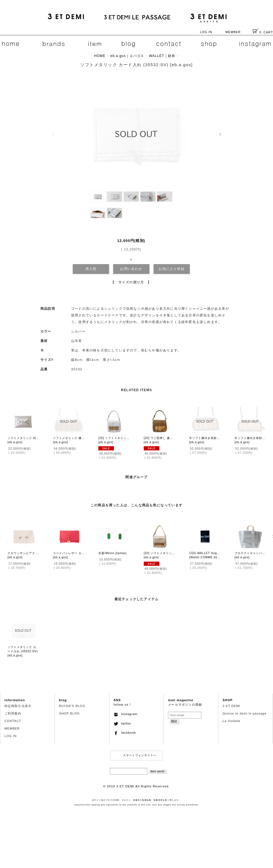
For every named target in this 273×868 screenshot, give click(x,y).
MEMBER (233, 32)
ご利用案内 (13, 713)
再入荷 (91, 269)
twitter (123, 723)
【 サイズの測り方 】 (131, 282)
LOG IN (206, 32)
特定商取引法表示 (18, 706)
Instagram (126, 714)
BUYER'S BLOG (72, 706)
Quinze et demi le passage (245, 713)
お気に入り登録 (171, 269)
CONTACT (13, 721)
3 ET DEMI (231, 706)
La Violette (231, 721)
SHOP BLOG (70, 713)
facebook (125, 733)
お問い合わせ (131, 269)
